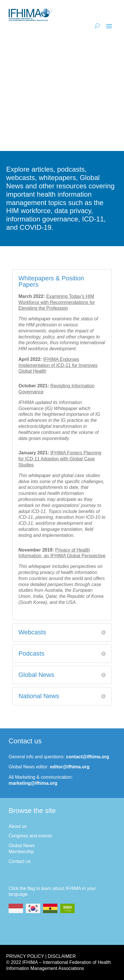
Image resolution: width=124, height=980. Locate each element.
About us (18, 826)
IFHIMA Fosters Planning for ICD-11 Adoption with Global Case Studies (60, 459)
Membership (21, 852)
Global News (22, 846)
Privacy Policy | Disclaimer (41, 956)
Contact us (20, 861)
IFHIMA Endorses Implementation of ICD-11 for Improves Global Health (58, 365)
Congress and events (30, 836)
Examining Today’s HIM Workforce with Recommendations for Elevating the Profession (57, 302)
